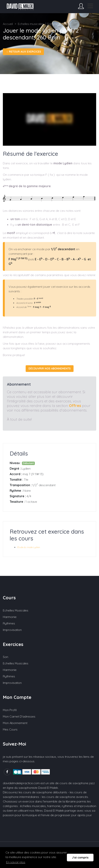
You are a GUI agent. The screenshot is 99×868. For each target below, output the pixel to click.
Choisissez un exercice (19, 801)
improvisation (87, 806)
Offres (75, 406)
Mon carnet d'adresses (19, 716)
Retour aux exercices (23, 52)
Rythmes (9, 623)
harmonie (54, 806)
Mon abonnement (15, 723)
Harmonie (10, 617)
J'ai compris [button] (80, 858)
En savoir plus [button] (16, 862)
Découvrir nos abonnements (50, 368)
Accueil (8, 24)
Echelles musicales (16, 610)
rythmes (67, 806)
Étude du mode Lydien (29, 547)
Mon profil (10, 710)
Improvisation (12, 630)
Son (6, 657)
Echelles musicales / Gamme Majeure (44, 24)
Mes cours (10, 729)
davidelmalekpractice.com (21, 783)
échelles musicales (33, 806)
